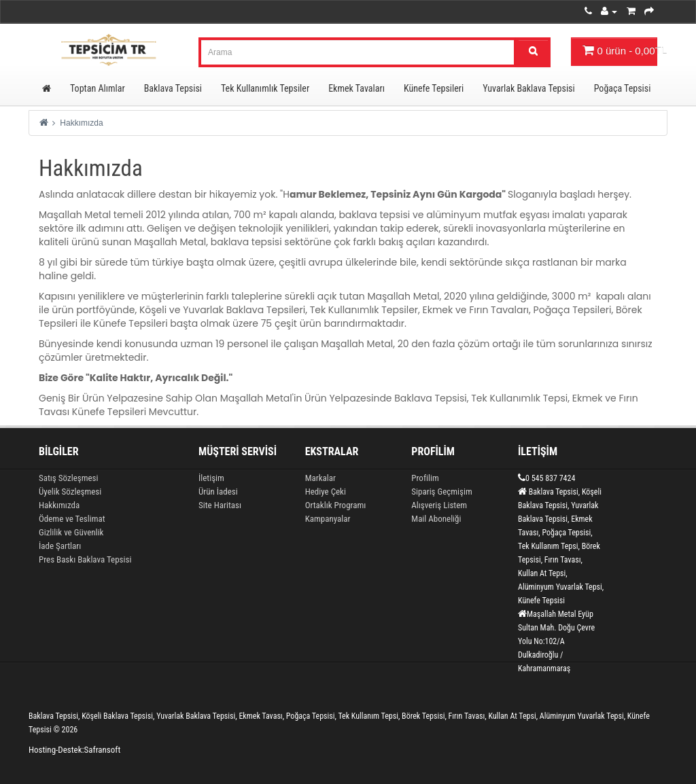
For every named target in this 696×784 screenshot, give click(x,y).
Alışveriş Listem (439, 505)
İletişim (211, 478)
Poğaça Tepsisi (623, 88)
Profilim (425, 478)
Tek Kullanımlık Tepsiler (265, 88)
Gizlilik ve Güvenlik (71, 532)
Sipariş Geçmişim (441, 492)
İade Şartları (60, 546)
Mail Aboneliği (436, 519)
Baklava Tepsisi (173, 88)
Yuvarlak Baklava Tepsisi (528, 88)
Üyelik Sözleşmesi (70, 492)
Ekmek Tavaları (356, 88)
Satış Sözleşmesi (68, 478)
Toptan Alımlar (98, 88)
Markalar (320, 478)
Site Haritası (220, 505)
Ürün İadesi (218, 492)
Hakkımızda (81, 123)
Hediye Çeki (326, 492)
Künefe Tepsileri (434, 88)
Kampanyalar (328, 519)
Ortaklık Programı (336, 505)
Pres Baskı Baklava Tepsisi (85, 559)
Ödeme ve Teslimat (72, 519)
